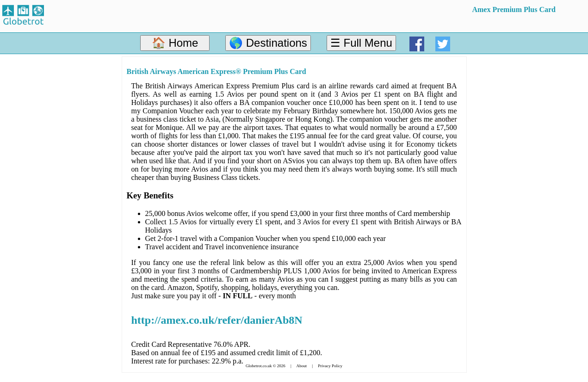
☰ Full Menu (361, 43)
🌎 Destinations (268, 43)
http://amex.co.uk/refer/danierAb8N (217, 320)
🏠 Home (175, 43)
